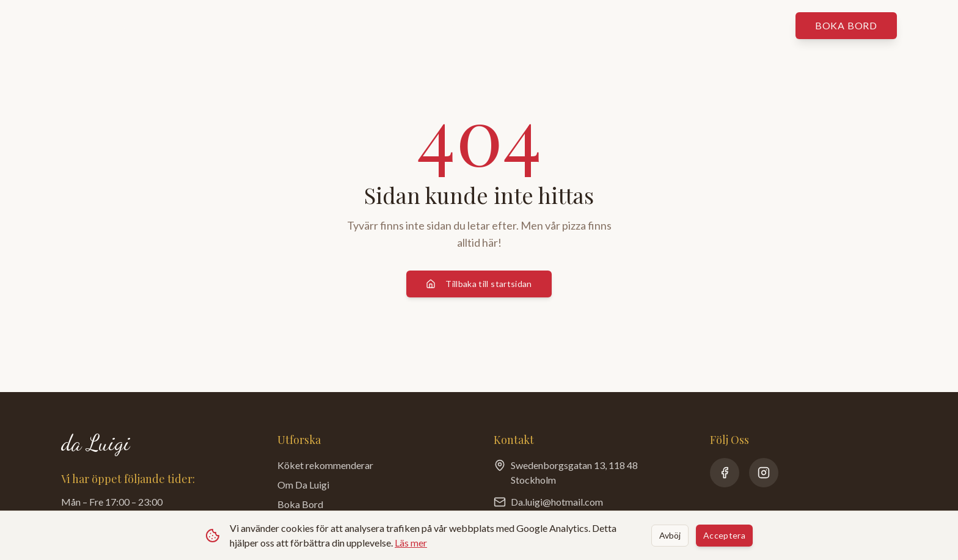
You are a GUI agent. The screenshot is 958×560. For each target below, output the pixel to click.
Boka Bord (300, 504)
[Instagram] (764, 473)
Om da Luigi (532, 25)
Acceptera (724, 535)
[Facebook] (725, 473)
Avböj (670, 535)
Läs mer (411, 543)
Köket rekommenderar (411, 25)
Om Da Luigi (303, 485)
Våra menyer (290, 25)
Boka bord (846, 25)
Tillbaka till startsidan (479, 284)
